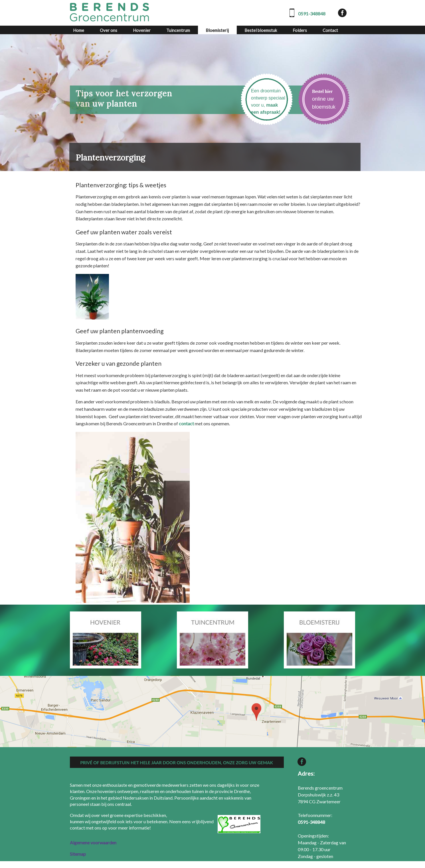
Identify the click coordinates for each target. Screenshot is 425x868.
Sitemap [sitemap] (78, 854)
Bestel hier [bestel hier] (322, 91)
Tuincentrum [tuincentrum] (178, 30)
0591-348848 (312, 14)
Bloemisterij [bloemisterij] (217, 30)
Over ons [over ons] (109, 30)
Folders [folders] (300, 30)
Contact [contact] (330, 30)
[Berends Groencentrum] (110, 12)
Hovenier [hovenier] (142, 30)
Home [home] (79, 30)
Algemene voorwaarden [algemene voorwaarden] (93, 842)
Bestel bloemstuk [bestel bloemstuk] (261, 30)
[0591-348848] (311, 822)
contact (186, 423)
